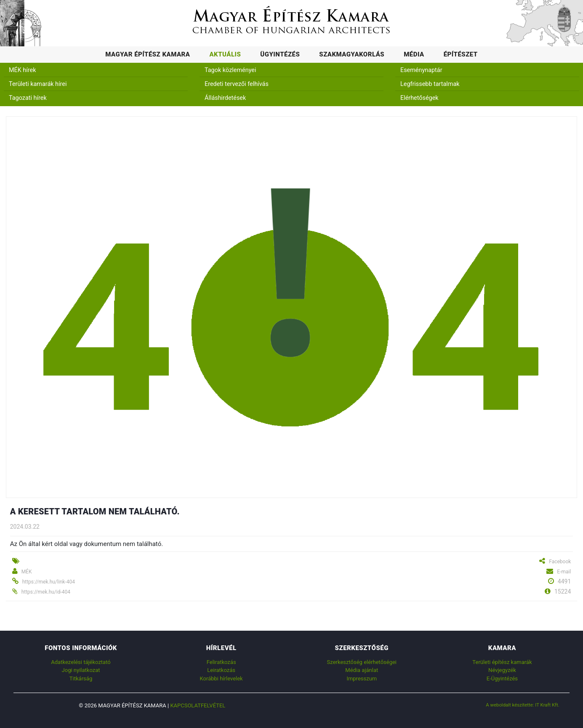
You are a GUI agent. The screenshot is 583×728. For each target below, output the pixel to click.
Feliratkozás (221, 662)
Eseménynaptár (421, 70)
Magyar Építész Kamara (148, 54)
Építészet (461, 54)
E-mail (564, 572)
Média (414, 54)
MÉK (27, 572)
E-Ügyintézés (502, 678)
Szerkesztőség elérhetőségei (362, 662)
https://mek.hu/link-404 (49, 582)
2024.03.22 (25, 527)
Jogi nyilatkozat (81, 670)
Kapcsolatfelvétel (198, 705)
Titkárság (81, 678)
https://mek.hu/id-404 (46, 592)
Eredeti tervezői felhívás (237, 84)
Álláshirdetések (225, 98)
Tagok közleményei (230, 70)
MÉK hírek (23, 70)
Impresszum (362, 678)
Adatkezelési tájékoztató (81, 662)
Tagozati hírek (28, 98)
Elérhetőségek (419, 98)
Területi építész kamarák (502, 662)
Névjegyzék (502, 670)
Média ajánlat (362, 670)
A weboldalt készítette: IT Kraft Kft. (523, 705)
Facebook (560, 562)
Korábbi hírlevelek (221, 678)
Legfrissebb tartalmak (430, 84)
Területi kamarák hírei (38, 84)
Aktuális (225, 54)
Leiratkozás (221, 670)
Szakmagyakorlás (352, 54)
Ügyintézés (280, 54)
